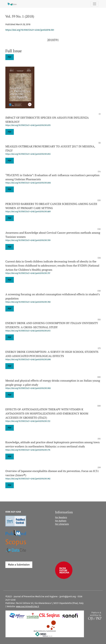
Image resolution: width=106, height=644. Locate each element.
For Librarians (62, 524)
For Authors (61, 521)
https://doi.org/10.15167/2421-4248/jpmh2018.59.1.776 (28, 450)
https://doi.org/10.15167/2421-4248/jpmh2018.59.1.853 (28, 154)
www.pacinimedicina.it (28, 606)
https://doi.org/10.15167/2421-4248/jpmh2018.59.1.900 (28, 388)
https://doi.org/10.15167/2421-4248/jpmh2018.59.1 (30, 30)
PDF (10, 57)
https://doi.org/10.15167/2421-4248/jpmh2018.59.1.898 (28, 360)
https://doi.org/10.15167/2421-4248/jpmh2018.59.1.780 (28, 302)
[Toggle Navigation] (95, 4)
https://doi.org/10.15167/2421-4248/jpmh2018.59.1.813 (28, 331)
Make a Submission (19, 565)
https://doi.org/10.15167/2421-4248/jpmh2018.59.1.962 (28, 479)
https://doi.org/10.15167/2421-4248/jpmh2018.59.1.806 (28, 183)
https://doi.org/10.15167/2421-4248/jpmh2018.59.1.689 (28, 212)
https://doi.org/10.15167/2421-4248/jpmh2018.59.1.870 (28, 125)
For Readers (61, 517)
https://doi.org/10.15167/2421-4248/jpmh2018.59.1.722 (28, 421)
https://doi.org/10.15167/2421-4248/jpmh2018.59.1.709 (28, 240)
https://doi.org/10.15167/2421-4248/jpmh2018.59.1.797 (28, 273)
